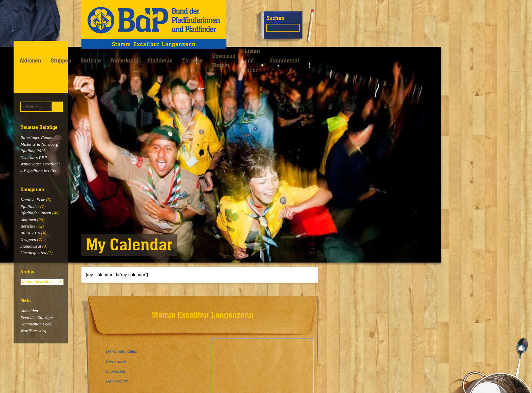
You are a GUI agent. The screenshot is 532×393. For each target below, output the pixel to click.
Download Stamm (224, 60)
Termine (193, 60)
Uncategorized (33, 253)
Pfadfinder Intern (36, 213)
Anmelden (29, 311)
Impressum (116, 371)
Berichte (91, 60)
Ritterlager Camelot (38, 137)
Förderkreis (124, 60)
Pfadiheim (160, 60)
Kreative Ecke (33, 200)
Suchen (275, 18)
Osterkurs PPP (34, 157)
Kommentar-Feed (36, 324)
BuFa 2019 (30, 233)
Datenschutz (117, 381)
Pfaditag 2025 (33, 151)
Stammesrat (284, 60)
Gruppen (61, 60)
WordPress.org (33, 331)
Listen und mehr (252, 60)
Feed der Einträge (36, 317)
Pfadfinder (30, 206)
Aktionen (30, 60)
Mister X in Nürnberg (39, 144)
